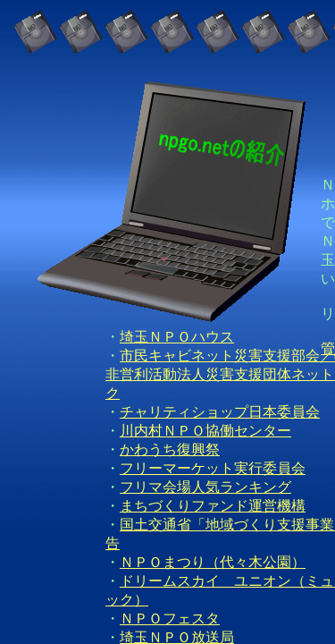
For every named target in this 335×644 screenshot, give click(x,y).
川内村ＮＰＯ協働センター (205, 431)
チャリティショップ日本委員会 (220, 412)
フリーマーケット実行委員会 (213, 468)
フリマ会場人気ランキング (205, 487)
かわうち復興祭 (170, 449)
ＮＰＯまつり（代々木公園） (213, 562)
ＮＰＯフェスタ (170, 619)
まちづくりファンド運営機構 (213, 506)
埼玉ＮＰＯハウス (177, 337)
